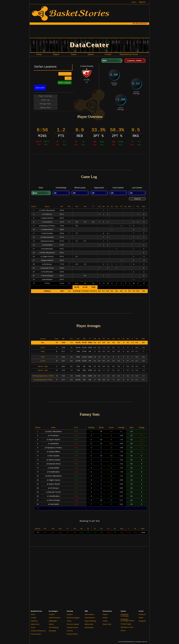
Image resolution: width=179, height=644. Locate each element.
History (51, 624)
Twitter (141, 618)
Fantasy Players (72, 634)
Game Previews (54, 618)
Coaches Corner (72, 627)
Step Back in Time (127, 627)
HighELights (53, 621)
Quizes (123, 630)
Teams (69, 621)
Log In (134, 2)
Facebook (142, 614)
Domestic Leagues (73, 618)
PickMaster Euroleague (125, 615)
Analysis (52, 614)
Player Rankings (90, 621)
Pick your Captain (73, 624)
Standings (52, 631)
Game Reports (90, 618)
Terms (33, 627)
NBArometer (89, 624)
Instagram (142, 621)
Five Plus (70, 631)
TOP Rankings (54, 627)
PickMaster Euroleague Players (128, 620)
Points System (36, 634)
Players (105, 614)
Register (142, 2)
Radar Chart (107, 624)
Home (33, 614)
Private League (126, 624)
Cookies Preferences (38, 631)
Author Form (35, 624)
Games (105, 621)
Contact (33, 618)
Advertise (34, 621)
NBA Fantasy (89, 627)
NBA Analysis (89, 614)
